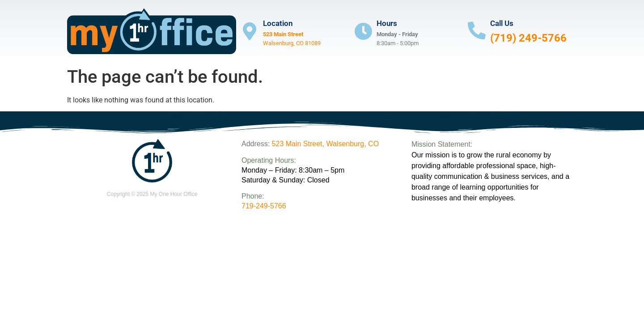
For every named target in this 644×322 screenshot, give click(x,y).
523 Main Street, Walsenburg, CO (326, 144)
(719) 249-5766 (528, 38)
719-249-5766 (264, 206)
